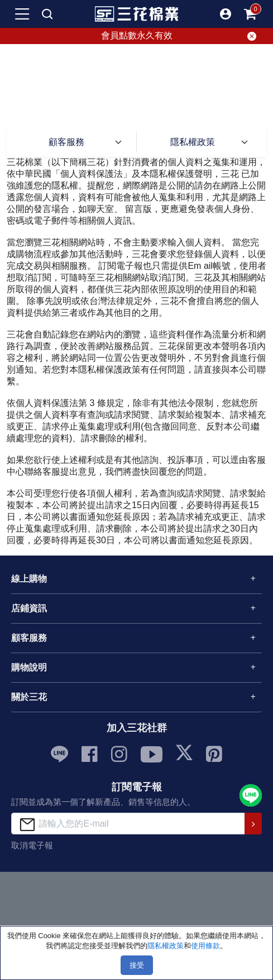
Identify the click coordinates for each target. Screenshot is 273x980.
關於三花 (29, 697)
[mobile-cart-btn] (251, 14)
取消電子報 (32, 845)
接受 (137, 965)
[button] (226, 14)
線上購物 (29, 579)
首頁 (90, 92)
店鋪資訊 (29, 608)
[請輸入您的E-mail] (128, 824)
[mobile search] (47, 14)
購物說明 (29, 667)
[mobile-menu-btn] (22, 14)
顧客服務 (125, 92)
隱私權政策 (193, 142)
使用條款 (205, 946)
